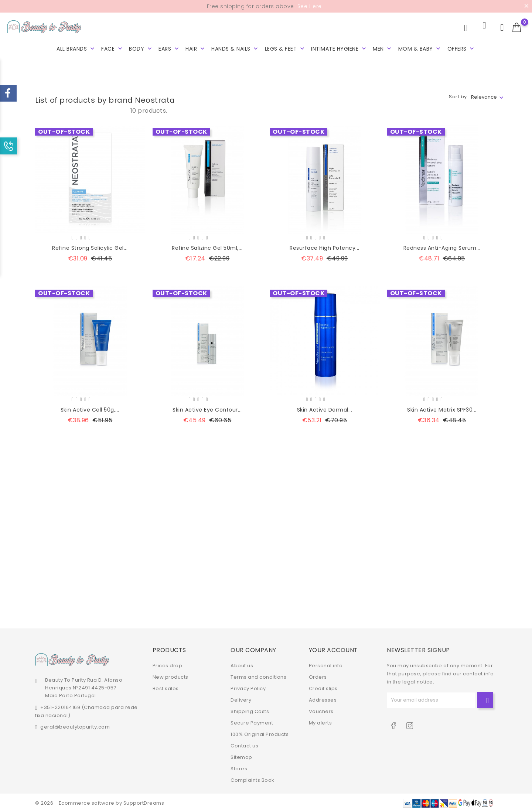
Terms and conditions (258, 673)
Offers (462, 48)
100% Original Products (260, 730)
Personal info (326, 661)
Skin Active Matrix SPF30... (442, 405)
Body (141, 48)
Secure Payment (252, 718)
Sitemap (241, 753)
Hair (196, 48)
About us (242, 661)
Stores (239, 764)
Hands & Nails (235, 48)
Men (383, 48)
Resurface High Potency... (325, 244)
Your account (333, 646)
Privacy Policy (248, 684)
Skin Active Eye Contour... (207, 405)
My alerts (320, 718)
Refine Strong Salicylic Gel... (90, 244)
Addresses (323, 696)
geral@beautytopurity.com (75, 722)
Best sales (166, 684)
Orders (318, 673)
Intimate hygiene (339, 48)
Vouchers (321, 707)
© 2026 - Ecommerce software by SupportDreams (100, 799)
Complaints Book (253, 776)
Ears (169, 48)
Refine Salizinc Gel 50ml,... (207, 244)
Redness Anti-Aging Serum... (442, 244)
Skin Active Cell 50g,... (90, 405)
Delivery (241, 696)
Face (112, 48)
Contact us (244, 741)
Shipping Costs (250, 707)
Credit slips (323, 684)
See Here (309, 6)
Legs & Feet (285, 48)
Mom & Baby (420, 48)
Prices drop (168, 661)
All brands (76, 48)
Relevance (484, 93)
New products (170, 673)
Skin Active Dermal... (325, 405)
